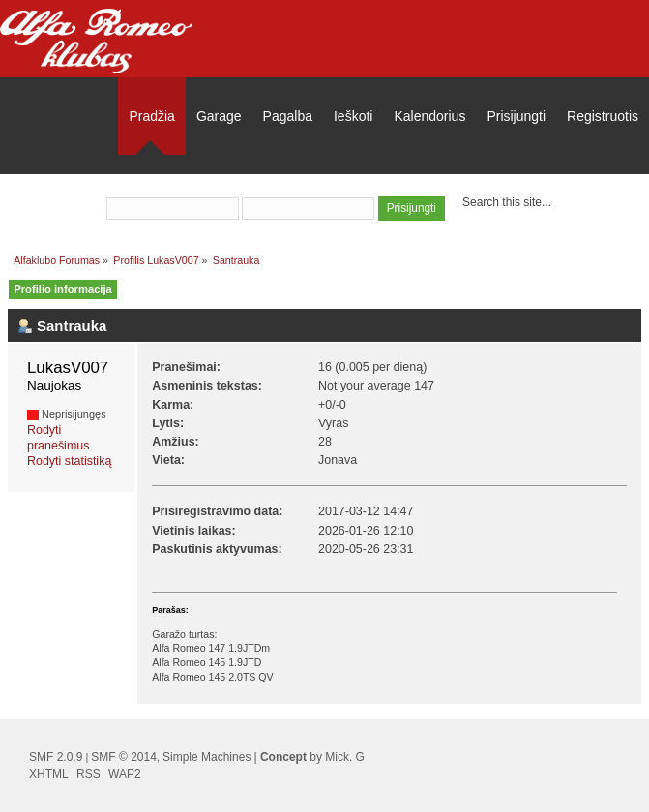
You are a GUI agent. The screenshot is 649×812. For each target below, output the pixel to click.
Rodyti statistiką (69, 461)
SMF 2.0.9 (56, 757)
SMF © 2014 (124, 757)
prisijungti (311, 183)
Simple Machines (206, 757)
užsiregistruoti (405, 183)
